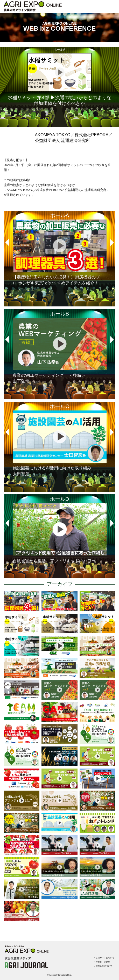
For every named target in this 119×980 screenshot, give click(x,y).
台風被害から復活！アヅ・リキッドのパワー (60, 533)
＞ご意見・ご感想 (102, 962)
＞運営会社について (103, 966)
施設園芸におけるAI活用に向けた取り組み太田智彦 (60, 443)
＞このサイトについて (104, 958)
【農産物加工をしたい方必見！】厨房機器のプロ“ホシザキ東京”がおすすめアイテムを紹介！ (60, 252)
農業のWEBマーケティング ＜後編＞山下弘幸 (60, 351)
